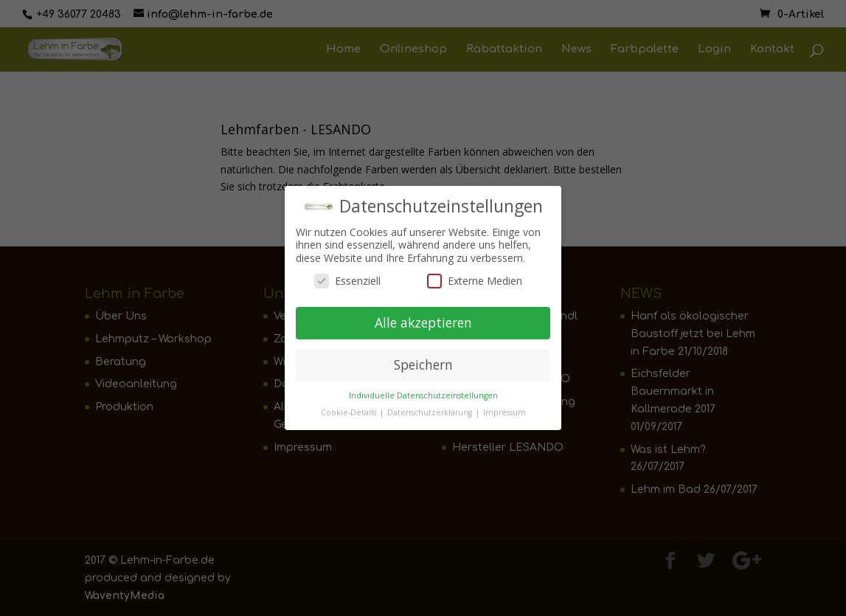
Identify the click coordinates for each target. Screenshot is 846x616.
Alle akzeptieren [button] (423, 319)
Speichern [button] (423, 361)
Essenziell (347, 277)
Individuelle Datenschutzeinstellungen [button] (423, 391)
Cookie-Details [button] (350, 408)
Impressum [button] (505, 408)
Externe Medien (475, 277)
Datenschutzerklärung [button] (431, 408)
